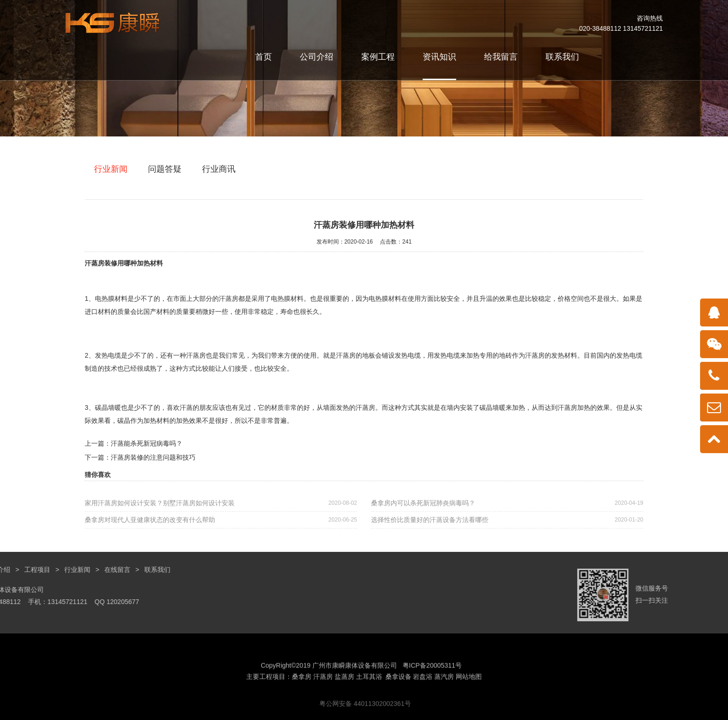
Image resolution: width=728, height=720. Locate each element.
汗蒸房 (94, 263)
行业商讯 (219, 169)
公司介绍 (317, 57)
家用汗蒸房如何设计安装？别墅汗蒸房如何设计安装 (221, 512)
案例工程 (378, 57)
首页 (263, 57)
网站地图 (469, 714)
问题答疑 (165, 169)
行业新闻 (111, 169)
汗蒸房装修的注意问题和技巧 (153, 457)
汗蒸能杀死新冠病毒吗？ (147, 443)
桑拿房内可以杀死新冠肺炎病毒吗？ (507, 512)
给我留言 (501, 57)
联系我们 (562, 57)
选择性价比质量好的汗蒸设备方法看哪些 (507, 528)
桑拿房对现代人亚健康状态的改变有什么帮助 (221, 528)
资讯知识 (439, 57)
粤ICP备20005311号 (432, 703)
